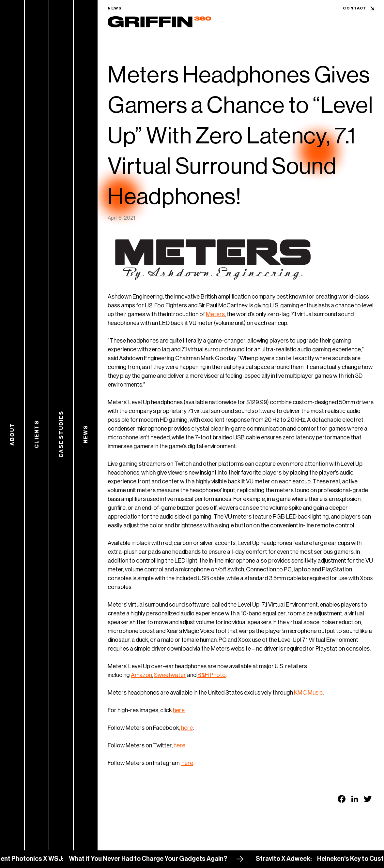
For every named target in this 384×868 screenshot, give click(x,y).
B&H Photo (212, 675)
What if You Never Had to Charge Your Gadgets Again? (152, 859)
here (179, 710)
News (115, 8)
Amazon (141, 675)
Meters (215, 314)
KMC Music (308, 693)
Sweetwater (170, 675)
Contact (355, 8)
